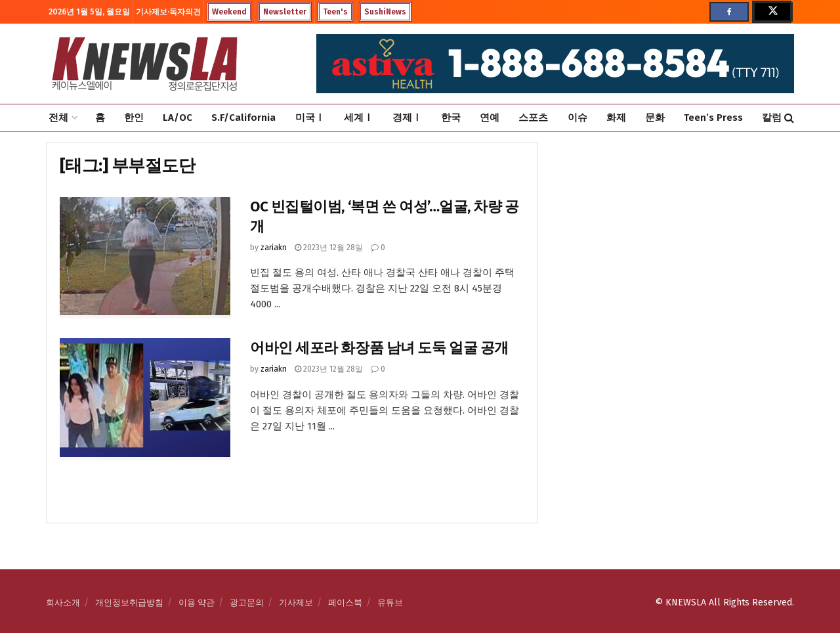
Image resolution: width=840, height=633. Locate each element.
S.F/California (243, 118)
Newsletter (285, 12)
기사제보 (296, 602)
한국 (451, 118)
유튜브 (390, 602)
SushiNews (385, 12)
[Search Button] (789, 118)
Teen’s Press (713, 118)
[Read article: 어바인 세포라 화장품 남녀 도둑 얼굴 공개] (145, 399)
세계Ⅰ (359, 118)
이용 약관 (197, 602)
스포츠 (533, 118)
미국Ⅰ (310, 118)
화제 (616, 118)
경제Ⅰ (407, 118)
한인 (134, 118)
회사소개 (63, 602)
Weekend (229, 12)
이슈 (577, 118)
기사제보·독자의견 (168, 12)
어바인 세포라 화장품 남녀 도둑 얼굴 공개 (379, 348)
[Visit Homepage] (144, 64)
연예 (490, 118)
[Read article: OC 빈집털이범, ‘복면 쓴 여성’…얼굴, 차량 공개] (145, 258)
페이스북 (345, 602)
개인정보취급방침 (129, 602)
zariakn (274, 248)
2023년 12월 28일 (329, 248)
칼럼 (772, 118)
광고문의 (247, 602)
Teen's (335, 12)
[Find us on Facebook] (729, 12)
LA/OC (178, 118)
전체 (58, 118)
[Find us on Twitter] (772, 12)
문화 (655, 118)
